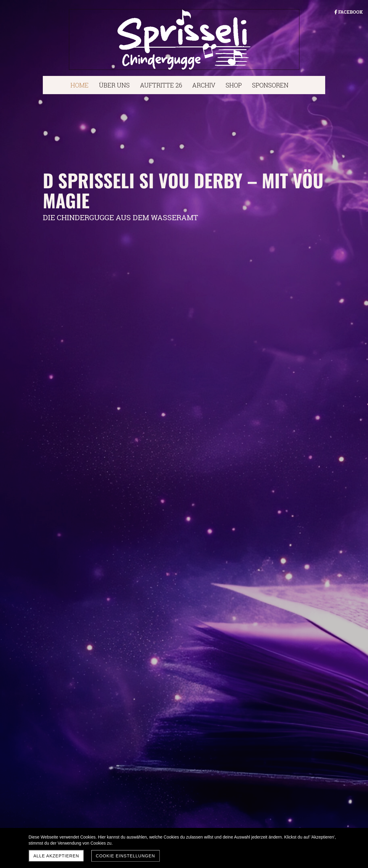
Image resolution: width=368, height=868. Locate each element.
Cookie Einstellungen (126, 856)
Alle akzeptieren (56, 856)
